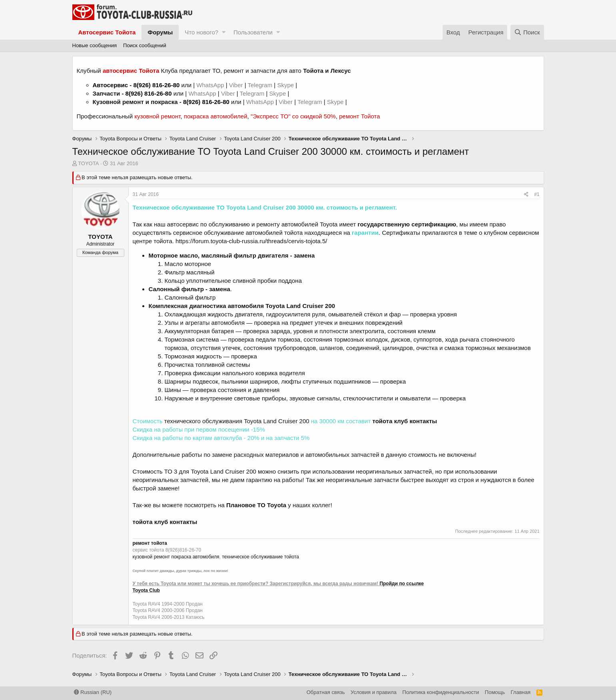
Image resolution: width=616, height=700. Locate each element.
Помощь (495, 692)
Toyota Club (146, 590)
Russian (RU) (93, 692)
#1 (537, 194)
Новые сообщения (95, 45)
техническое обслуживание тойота (260, 557)
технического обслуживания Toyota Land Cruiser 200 (237, 421)
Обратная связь (326, 692)
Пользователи (253, 32)
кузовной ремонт (157, 116)
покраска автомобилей (216, 116)
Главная (521, 692)
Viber (236, 85)
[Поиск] (527, 32)
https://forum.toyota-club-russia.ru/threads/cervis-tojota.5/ (251, 241)
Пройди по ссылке (402, 584)
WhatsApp (211, 85)
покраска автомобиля (195, 557)
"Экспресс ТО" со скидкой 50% (293, 116)
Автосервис (111, 85)
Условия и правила (374, 692)
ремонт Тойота (359, 116)
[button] (224, 32)
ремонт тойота (150, 543)
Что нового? (201, 32)
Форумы (160, 32)
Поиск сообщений (145, 45)
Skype (286, 85)
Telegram (261, 85)
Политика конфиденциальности (441, 692)
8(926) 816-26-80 (156, 85)
